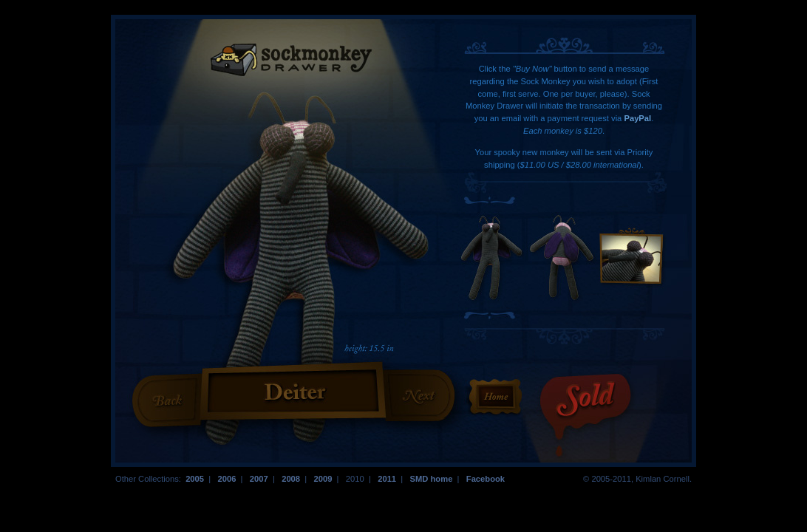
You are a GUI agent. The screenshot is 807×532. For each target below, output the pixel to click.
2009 (323, 479)
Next (419, 394)
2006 (227, 479)
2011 (387, 479)
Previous (168, 400)
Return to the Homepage (496, 397)
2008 (291, 479)
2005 (195, 479)
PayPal (637, 118)
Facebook (486, 479)
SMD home (431, 479)
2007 (259, 479)
